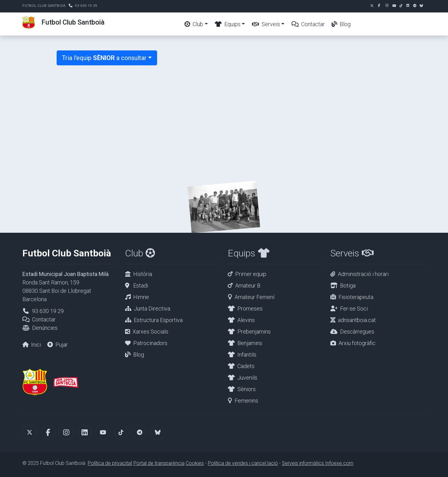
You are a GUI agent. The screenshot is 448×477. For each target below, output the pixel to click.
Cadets (246, 366)
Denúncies (45, 328)
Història (143, 274)
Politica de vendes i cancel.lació (243, 463)
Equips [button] (228, 24)
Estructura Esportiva (158, 320)
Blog (341, 24)
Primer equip (251, 274)
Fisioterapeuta (356, 297)
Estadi (141, 285)
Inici (36, 345)
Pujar (62, 345)
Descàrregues (357, 332)
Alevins (246, 320)
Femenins (246, 401)
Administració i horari (363, 274)
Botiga (348, 285)
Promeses (250, 309)
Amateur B (248, 285)
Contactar (308, 24)
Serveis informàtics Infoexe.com (318, 463)
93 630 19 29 (86, 6)
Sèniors (247, 389)
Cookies (195, 463)
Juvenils (247, 378)
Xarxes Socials (150, 332)
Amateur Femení (254, 297)
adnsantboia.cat (357, 320)
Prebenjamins (254, 332)
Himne (141, 297)
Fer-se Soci (354, 309)
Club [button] (194, 24)
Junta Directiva (152, 309)
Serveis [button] (266, 24)
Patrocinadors (150, 343)
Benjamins (250, 343)
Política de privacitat (110, 463)
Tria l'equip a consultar (104, 58)
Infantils (247, 355)
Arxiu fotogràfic (357, 343)
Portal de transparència (159, 463)
